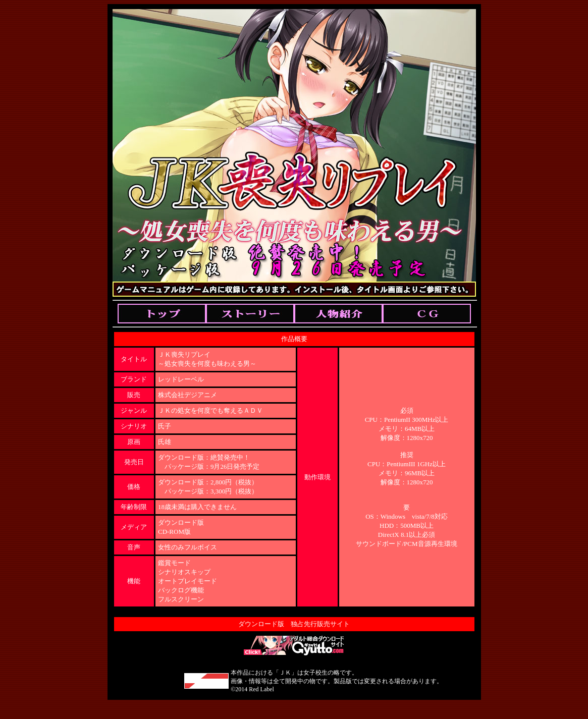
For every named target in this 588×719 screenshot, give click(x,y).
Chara (338, 314)
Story (250, 314)
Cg (427, 314)
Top (162, 314)
